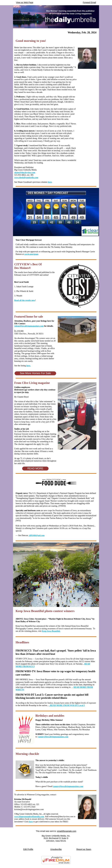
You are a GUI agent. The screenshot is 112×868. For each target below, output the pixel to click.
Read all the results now (25, 300)
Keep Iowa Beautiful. (51, 631)
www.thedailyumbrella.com (26, 178)
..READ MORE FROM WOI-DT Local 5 (67, 705)
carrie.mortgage (31, 254)
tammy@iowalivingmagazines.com (53, 737)
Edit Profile (28, 849)
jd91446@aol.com (37, 535)
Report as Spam (84, 849)
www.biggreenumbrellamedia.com (29, 817)
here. (29, 366)
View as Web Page (25, 2)
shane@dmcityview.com (25, 172)
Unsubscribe (56, 849)
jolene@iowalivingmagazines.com (29, 326)
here (50, 182)
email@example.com (67, 831)
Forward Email (89, 2)
